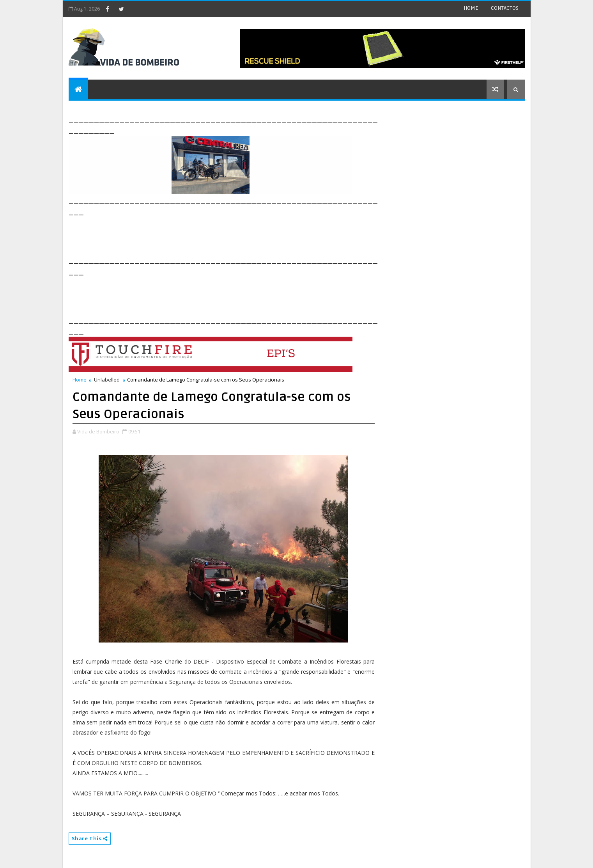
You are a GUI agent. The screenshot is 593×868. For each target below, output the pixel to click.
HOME (471, 8)
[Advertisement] (211, 235)
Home (80, 380)
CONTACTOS (505, 8)
